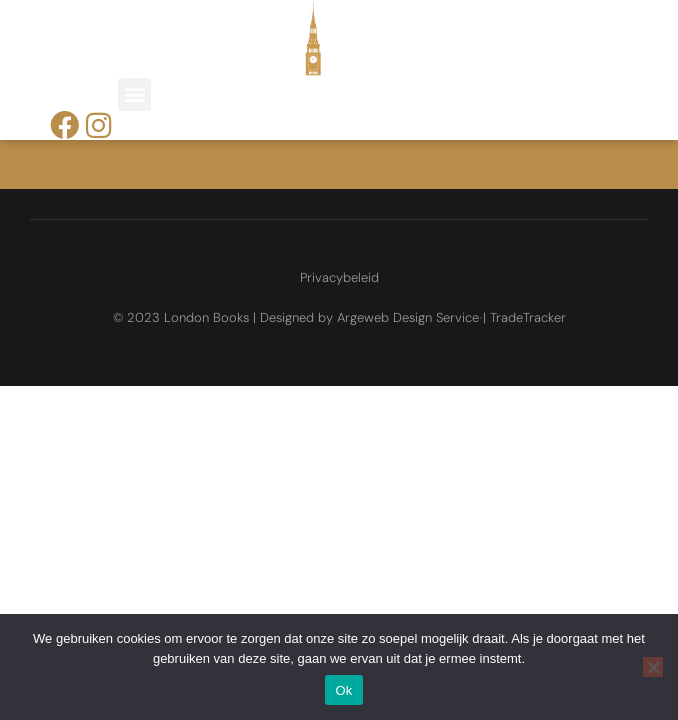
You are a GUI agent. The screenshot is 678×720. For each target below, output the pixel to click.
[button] (134, 94)
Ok (343, 690)
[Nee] (653, 667)
